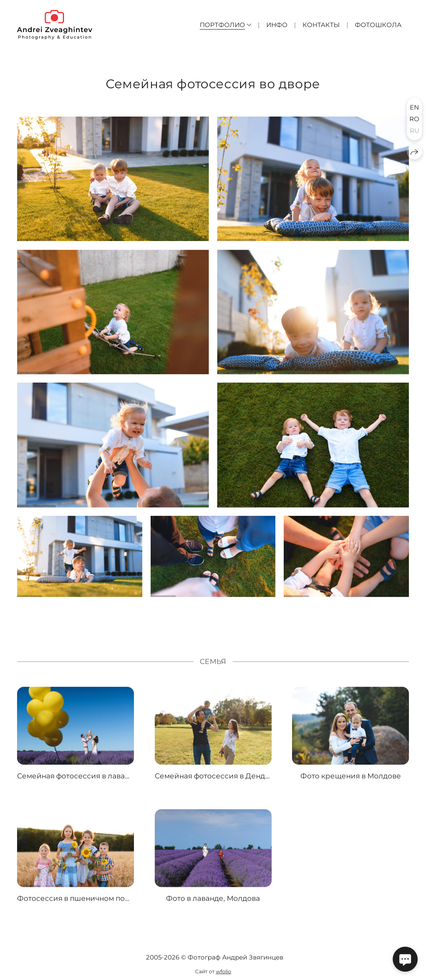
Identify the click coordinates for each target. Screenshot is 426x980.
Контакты (321, 25)
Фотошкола (378, 25)
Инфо (277, 25)
